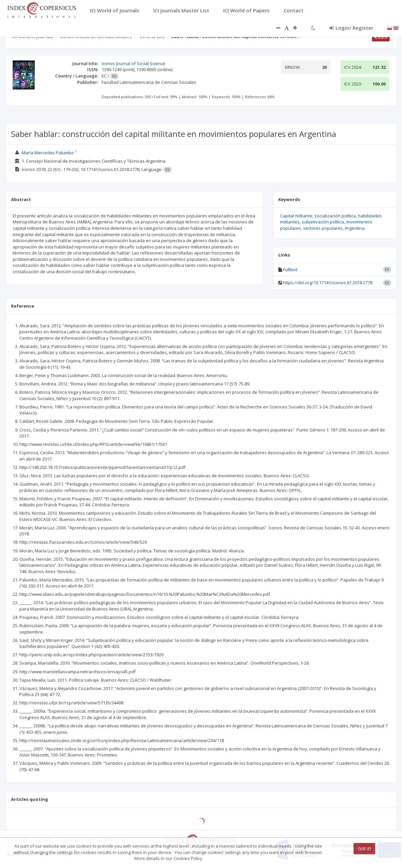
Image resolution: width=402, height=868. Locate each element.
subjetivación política (323, 222)
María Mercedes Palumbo (48, 153)
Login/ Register (351, 28)
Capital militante (296, 216)
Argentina (355, 228)
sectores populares (323, 228)
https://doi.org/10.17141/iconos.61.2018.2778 (328, 283)
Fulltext (290, 270)
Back (381, 37)
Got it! (364, 848)
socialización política (335, 216)
